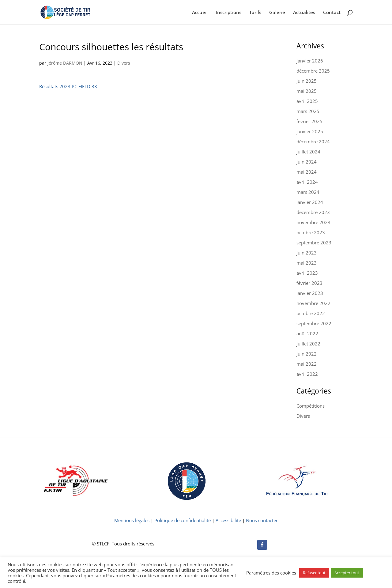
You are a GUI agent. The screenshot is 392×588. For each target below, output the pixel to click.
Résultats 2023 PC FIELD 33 (68, 86)
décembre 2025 (313, 71)
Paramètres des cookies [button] (271, 573)
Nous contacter (262, 520)
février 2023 (309, 283)
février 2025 (309, 121)
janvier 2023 (310, 293)
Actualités (304, 13)
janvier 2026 (310, 61)
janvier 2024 (310, 202)
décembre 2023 (313, 212)
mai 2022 (307, 364)
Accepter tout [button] (347, 573)
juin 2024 (307, 162)
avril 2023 (307, 273)
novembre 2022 (313, 303)
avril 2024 (307, 182)
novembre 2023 (313, 222)
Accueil (200, 13)
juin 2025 (307, 81)
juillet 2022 (308, 344)
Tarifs (255, 13)
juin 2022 (307, 354)
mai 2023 (307, 263)
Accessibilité (228, 520)
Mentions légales (132, 520)
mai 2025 (307, 91)
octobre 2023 (311, 232)
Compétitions (311, 406)
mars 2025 (308, 111)
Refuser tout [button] (314, 573)
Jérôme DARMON (65, 63)
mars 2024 (308, 192)
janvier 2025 (310, 131)
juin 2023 (307, 253)
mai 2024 (307, 172)
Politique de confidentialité (183, 520)
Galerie (277, 13)
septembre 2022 (314, 323)
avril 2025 (307, 101)
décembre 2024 (313, 141)
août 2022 (307, 334)
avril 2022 (307, 374)
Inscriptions (228, 13)
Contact (332, 13)
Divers (124, 63)
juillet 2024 (308, 152)
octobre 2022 (311, 313)
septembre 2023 (314, 243)
